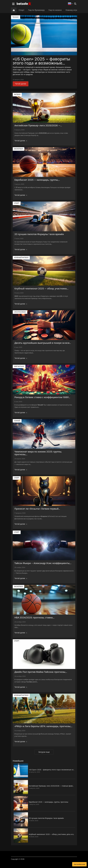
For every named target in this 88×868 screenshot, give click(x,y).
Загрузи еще (44, 752)
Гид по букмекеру (36, 10)
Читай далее (21, 84)
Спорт (21, 10)
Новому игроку (73, 10)
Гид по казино (55, 10)
